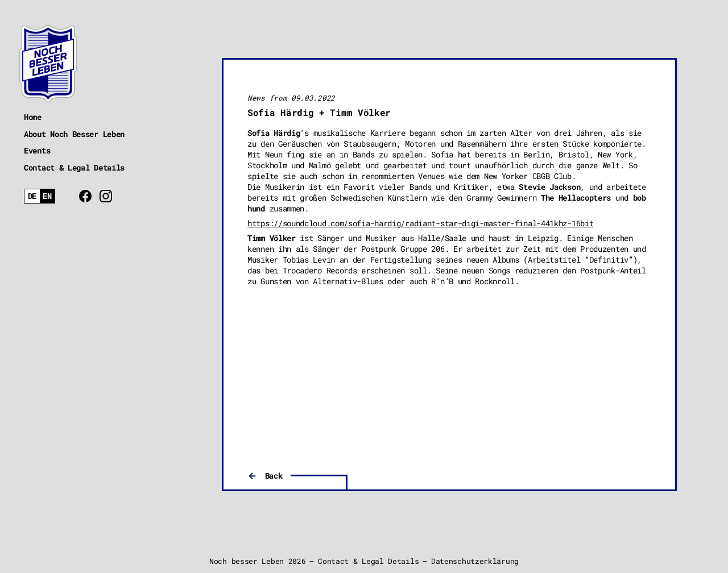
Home (33, 117)
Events (37, 150)
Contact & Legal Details (74, 167)
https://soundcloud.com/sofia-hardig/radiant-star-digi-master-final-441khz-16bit (420, 223)
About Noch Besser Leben (74, 134)
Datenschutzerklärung (475, 561)
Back (274, 476)
